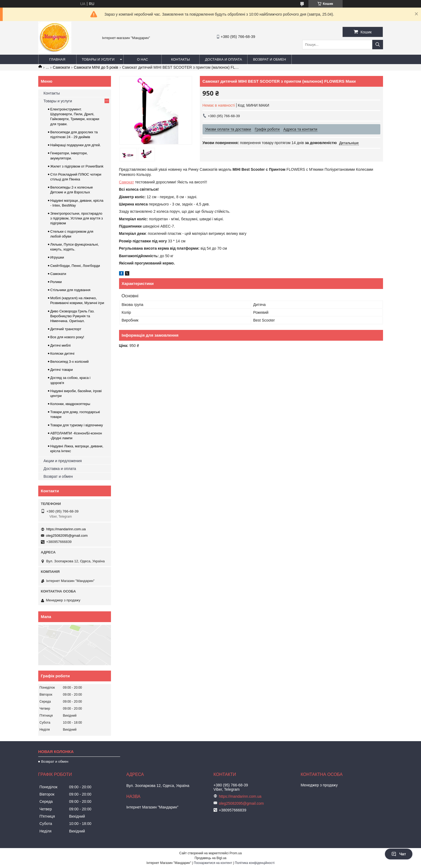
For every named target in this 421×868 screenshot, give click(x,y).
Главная (57, 59)
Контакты (180, 59)
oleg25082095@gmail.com (67, 536)
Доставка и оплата (223, 59)
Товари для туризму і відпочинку (77, 425)
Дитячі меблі (61, 345)
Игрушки (57, 257)
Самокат (127, 182)
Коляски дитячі (62, 353)
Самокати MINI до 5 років (96, 67)
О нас (143, 59)
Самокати (61, 67)
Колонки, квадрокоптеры (70, 404)
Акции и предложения (63, 461)
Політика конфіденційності (255, 863)
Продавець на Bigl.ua (210, 858)
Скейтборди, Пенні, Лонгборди (75, 266)
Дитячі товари (62, 370)
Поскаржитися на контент (213, 863)
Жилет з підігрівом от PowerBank (77, 166)
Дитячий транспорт (66, 329)
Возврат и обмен (269, 59)
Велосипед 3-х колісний (70, 362)
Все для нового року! (67, 337)
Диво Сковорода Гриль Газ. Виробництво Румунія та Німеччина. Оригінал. (72, 316)
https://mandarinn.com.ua (66, 529)
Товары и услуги (98, 59)
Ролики (56, 282)
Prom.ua (236, 853)
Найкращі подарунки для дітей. (76, 145)
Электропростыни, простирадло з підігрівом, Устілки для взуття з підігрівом (77, 218)
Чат (399, 854)
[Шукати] (378, 45)
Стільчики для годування (70, 290)
